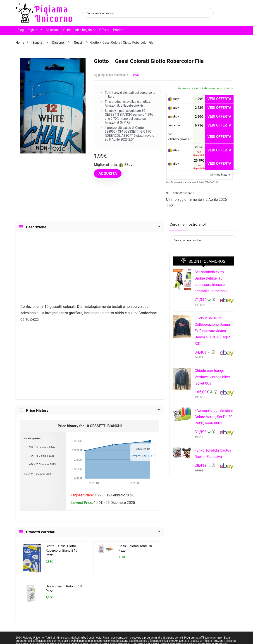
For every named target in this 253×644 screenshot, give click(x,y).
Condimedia (94, 638)
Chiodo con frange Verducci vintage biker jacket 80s (212, 377)
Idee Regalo (84, 30)
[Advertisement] (90, 270)
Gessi (78, 43)
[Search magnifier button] (209, 13)
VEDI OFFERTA (220, 99)
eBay (173, 99)
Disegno (58, 43)
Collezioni (53, 30)
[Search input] (145, 13)
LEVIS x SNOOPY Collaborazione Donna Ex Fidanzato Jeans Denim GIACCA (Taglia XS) (213, 331)
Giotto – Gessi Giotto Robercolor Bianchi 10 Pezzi (62, 551)
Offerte (104, 30)
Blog (21, 30)
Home (20, 43)
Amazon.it (175, 125)
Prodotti (119, 30)
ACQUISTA (108, 173)
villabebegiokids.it (180, 137)
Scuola (37, 43)
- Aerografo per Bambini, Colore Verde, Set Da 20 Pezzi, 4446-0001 (214, 417)
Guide (67, 30)
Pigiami (33, 30)
